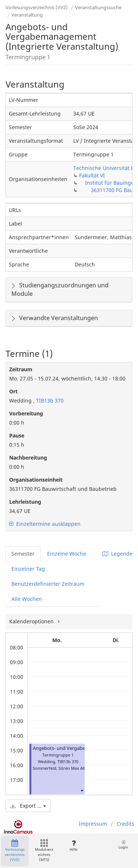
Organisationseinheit (36, 480)
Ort (13, 391)
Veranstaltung (27, 15)
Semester (23, 554)
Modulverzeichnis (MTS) (44, 851)
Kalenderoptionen (32, 621)
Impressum (93, 824)
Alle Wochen (27, 599)
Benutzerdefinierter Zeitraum (48, 584)
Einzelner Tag (28, 569)
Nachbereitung (28, 458)
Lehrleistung (25, 502)
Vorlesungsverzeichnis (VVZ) (37, 7)
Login (123, 845)
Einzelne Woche (67, 554)
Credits (125, 824)
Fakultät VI (92, 175)
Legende (117, 554)
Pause (17, 435)
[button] (82, 790)
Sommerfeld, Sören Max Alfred (62, 768)
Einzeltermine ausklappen (45, 524)
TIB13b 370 (49, 401)
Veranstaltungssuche (98, 7)
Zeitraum (21, 369)
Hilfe (73, 846)
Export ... (28, 806)
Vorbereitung (26, 413)
